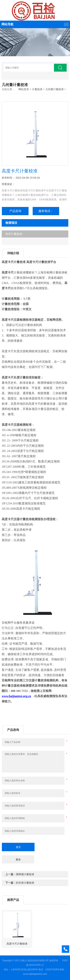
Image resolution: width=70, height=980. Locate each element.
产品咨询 (15, 211)
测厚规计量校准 (25, 874)
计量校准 (37, 89)
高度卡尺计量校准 (17, 944)
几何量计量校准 (55, 89)
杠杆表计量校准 (25, 883)
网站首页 (24, 89)
